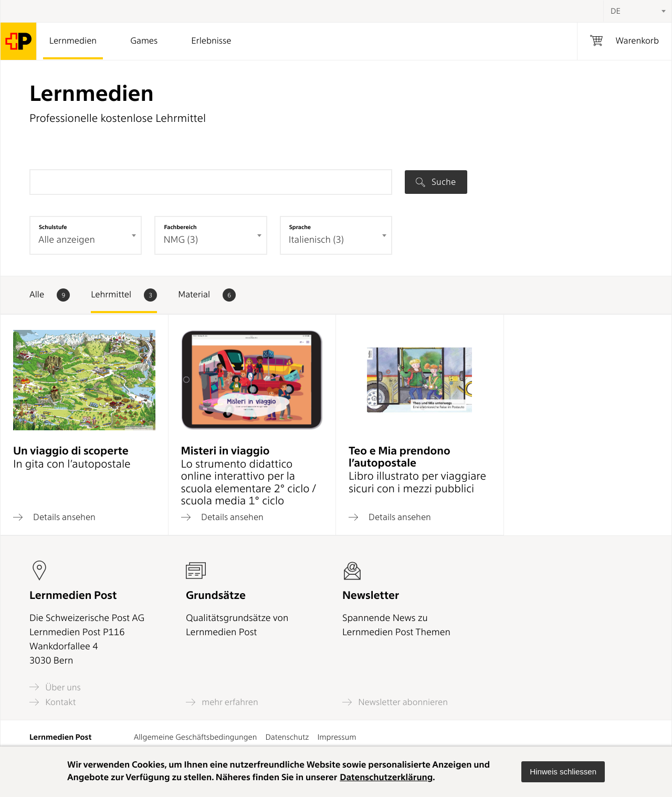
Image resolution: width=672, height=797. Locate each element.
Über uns (55, 687)
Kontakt (52, 702)
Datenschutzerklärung (386, 778)
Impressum (337, 737)
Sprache (300, 227)
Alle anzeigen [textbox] (67, 240)
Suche (436, 182)
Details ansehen (54, 517)
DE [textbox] (616, 11)
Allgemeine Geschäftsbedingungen (196, 737)
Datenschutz (287, 737)
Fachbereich (180, 227)
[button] (563, 772)
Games (144, 41)
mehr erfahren (222, 702)
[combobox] (637, 11)
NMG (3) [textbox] (181, 240)
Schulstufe (53, 227)
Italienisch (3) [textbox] (316, 240)
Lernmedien (73, 41)
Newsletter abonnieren (395, 702)
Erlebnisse (211, 41)
